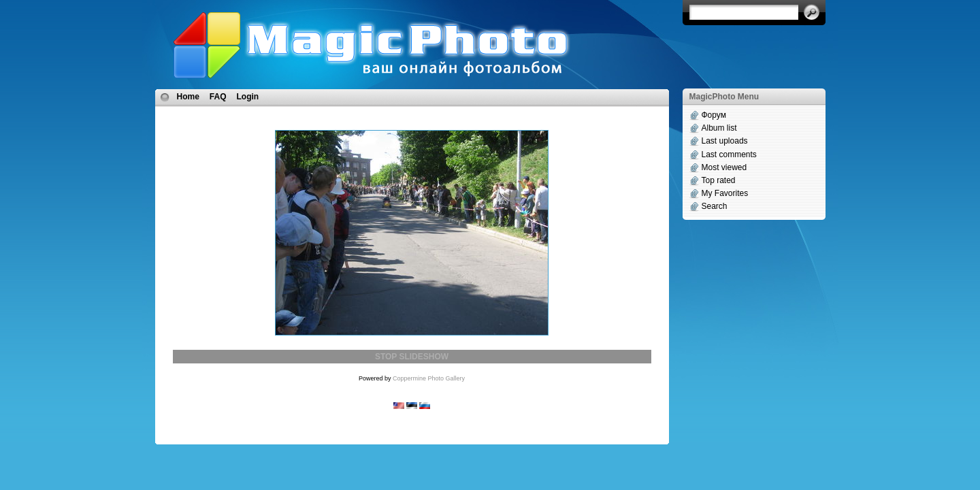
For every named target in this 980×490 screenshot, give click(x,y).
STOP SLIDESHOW (412, 357)
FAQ (218, 97)
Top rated (719, 180)
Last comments (729, 154)
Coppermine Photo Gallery (429, 378)
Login (248, 97)
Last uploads (725, 141)
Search (715, 206)
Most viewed (724, 167)
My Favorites (725, 193)
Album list (719, 128)
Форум (714, 115)
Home (188, 97)
